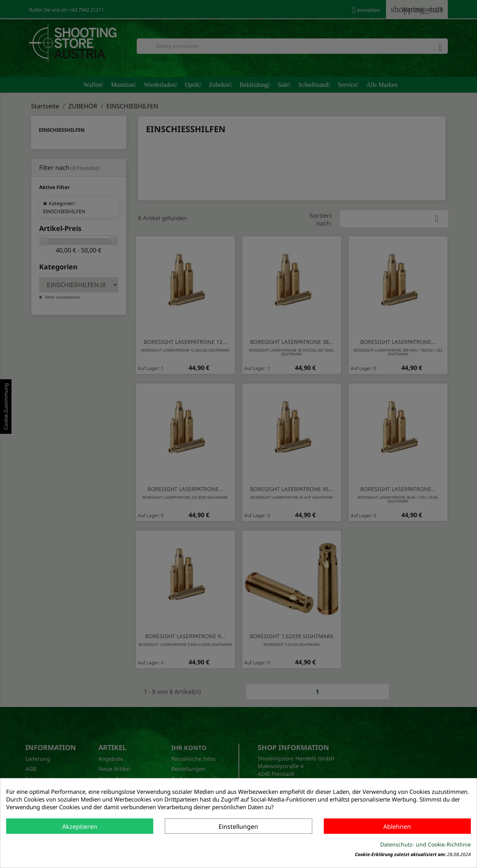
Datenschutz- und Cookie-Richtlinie (426, 844)
